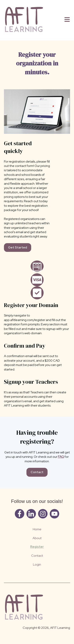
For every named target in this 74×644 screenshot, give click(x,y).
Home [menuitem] (37, 529)
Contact (37, 472)
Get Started (18, 247)
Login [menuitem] (37, 564)
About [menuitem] (37, 538)
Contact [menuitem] (37, 556)
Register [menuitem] (37, 547)
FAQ (61, 457)
